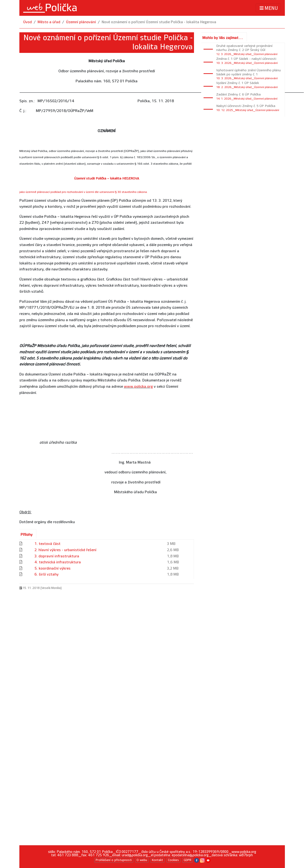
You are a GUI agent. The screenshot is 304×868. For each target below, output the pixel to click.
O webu (142, 860)
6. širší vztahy (47, 574)
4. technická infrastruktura (58, 562)
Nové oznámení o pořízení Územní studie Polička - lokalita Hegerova (159, 22)
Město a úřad (49, 22)
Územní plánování (81, 22)
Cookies (173, 860)
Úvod (28, 22)
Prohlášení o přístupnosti (114, 860)
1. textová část (47, 544)
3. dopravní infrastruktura (57, 556)
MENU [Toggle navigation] (268, 8)
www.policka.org (138, 387)
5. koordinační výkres (53, 568)
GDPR (188, 860)
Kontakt (158, 860)
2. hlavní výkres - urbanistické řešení (65, 550)
